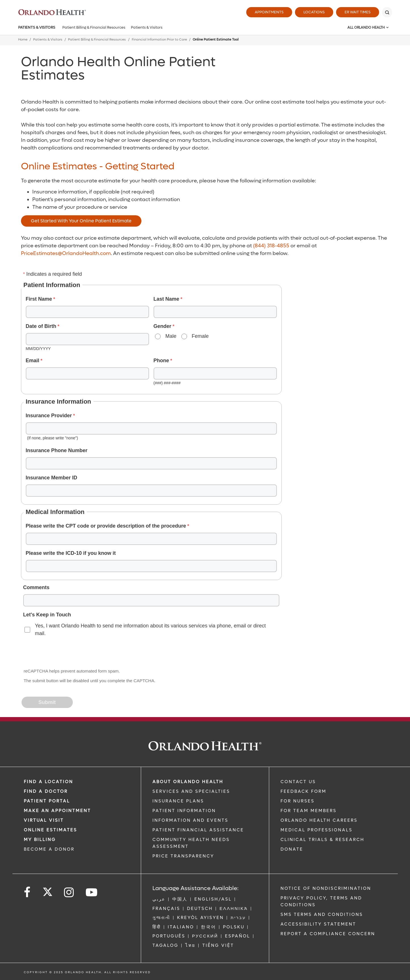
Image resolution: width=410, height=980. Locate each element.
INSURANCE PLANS (178, 801)
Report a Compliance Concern (328, 934)
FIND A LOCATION (48, 782)
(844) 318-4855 (271, 246)
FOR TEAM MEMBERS (309, 811)
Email (33, 361)
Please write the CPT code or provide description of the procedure (106, 526)
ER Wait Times (358, 12)
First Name (39, 299)
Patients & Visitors (37, 27)
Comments (36, 587)
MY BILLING (40, 840)
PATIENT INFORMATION (184, 811)
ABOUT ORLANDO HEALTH (188, 782)
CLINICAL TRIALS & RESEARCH (322, 840)
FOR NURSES (298, 801)
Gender (162, 326)
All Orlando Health (366, 28)
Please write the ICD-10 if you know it (71, 553)
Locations (314, 12)
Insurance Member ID (52, 478)
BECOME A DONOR (49, 849)
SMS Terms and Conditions (322, 914)
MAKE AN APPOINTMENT (57, 811)
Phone (161, 361)
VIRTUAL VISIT (44, 820)
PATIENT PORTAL (47, 801)
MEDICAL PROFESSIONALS (316, 830)
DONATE (292, 849)
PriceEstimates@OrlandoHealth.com (66, 253)
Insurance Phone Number (57, 450)
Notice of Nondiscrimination (326, 888)
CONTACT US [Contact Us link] (298, 782)
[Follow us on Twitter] (48, 890)
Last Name (166, 299)
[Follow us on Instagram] (69, 892)
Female (200, 336)
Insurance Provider (49, 416)
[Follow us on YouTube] (92, 892)
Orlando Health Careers (319, 820)
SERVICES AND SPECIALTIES (191, 791)
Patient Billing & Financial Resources (94, 27)
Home (23, 40)
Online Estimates (50, 830)
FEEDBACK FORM (303, 791)
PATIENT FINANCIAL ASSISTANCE (198, 830)
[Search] (387, 12)
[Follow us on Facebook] (27, 892)
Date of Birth (41, 326)
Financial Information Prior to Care (159, 40)
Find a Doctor (46, 791)
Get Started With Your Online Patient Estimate (81, 221)
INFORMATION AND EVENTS (190, 820)
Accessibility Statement (318, 924)
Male (171, 336)
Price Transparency (183, 856)
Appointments (269, 12)
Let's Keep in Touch (47, 615)
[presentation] (65, 653)
